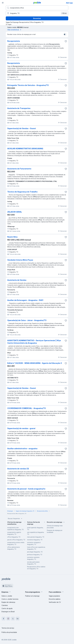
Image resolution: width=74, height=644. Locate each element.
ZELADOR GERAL (15, 212)
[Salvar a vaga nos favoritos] (66, 41)
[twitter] (13, 619)
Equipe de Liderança (8, 602)
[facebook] (4, 619)
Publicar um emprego (32, 596)
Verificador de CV (55, 602)
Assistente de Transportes (19, 108)
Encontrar (37, 18)
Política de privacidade (9, 632)
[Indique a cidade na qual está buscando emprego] (37, 13)
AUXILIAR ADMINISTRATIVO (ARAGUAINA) (25, 149)
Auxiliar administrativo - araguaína (22, 449)
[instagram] (8, 619)
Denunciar (62, 57)
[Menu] (3, 3)
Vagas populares (54, 596)
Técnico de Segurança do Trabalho (22, 192)
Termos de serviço (8, 628)
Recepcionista (14, 41)
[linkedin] (18, 619)
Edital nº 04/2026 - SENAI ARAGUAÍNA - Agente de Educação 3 (35, 363)
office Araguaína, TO (14, 537)
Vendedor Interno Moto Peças (20, 260)
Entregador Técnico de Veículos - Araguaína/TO (28, 85)
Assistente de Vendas (17, 280)
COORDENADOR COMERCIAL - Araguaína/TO (27, 408)
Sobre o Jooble (7, 596)
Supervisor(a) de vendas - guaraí (21, 428)
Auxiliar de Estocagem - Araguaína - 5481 (25, 300)
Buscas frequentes (15, 519)
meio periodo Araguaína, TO (36, 537)
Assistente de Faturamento (19, 169)
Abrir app (69, 3)
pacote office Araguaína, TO (16, 540)
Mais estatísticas (15, 30)
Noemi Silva (12, 237)
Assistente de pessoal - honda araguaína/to (26, 489)
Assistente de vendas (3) (18, 469)
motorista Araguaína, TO (35, 540)
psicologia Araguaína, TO (35, 552)
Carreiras (5, 605)
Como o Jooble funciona (10, 599)
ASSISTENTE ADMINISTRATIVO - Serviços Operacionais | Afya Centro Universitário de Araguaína (34, 342)
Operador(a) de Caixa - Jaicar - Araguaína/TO (27, 320)
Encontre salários (55, 599)
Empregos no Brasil (8, 612)
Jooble (14, 640)
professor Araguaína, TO (35, 555)
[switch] (65, 34)
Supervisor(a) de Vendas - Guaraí (22, 128)
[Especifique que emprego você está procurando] (37, 8)
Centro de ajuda (7, 608)
